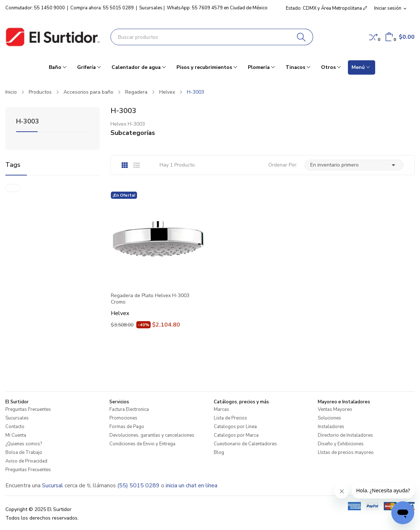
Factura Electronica (129, 409)
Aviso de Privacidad (26, 461)
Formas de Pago (127, 427)
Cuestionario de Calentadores (245, 444)
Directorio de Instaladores (345, 435)
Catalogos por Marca (236, 435)
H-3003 (28, 122)
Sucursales (151, 8)
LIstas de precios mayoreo (346, 452)
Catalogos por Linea (235, 427)
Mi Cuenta (16, 435)
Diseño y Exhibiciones (341, 444)
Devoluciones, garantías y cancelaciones (152, 435)
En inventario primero (354, 165)
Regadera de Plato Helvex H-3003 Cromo (150, 299)
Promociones (123, 418)
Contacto (15, 427)
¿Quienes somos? (24, 444)
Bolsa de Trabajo (24, 452)
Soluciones (329, 418)
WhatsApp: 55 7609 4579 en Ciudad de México (217, 8)
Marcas (221, 409)
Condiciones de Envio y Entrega (142, 444)
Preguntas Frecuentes (28, 409)
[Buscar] (301, 37)
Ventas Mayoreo (335, 409)
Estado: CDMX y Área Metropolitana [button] (326, 8)
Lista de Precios (230, 418)
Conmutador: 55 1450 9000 (35, 8)
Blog (219, 452)
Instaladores (331, 427)
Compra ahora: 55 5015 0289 (102, 8)
